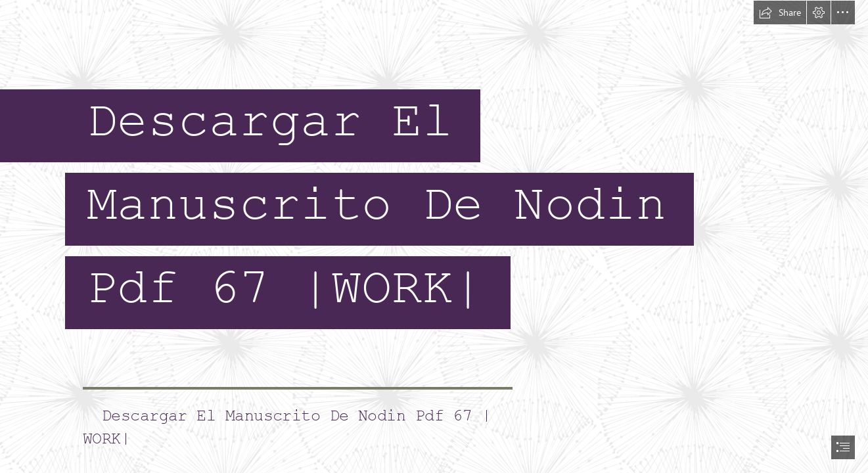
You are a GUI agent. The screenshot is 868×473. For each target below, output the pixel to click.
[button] (780, 12)
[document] (434, 236)
